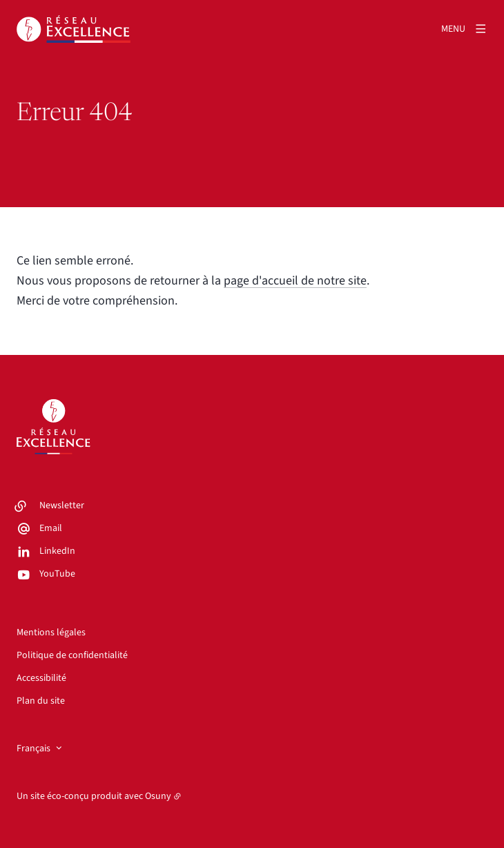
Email (51, 528)
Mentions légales (51, 633)
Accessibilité (41, 678)
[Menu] (464, 29)
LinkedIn (57, 551)
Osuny (158, 796)
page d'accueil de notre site (295, 281)
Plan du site (41, 701)
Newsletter (62, 505)
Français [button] (33, 749)
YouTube (57, 574)
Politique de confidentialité (72, 655)
